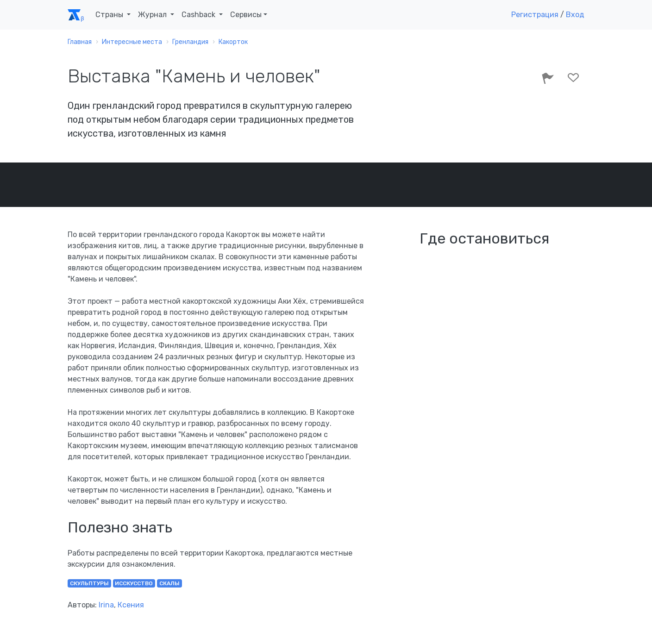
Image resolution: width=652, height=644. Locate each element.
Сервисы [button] (246, 15)
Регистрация (535, 15)
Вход (575, 15)
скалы (169, 583)
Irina (106, 605)
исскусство (134, 583)
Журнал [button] (153, 15)
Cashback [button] (199, 15)
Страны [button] (110, 15)
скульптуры (89, 583)
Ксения (131, 605)
